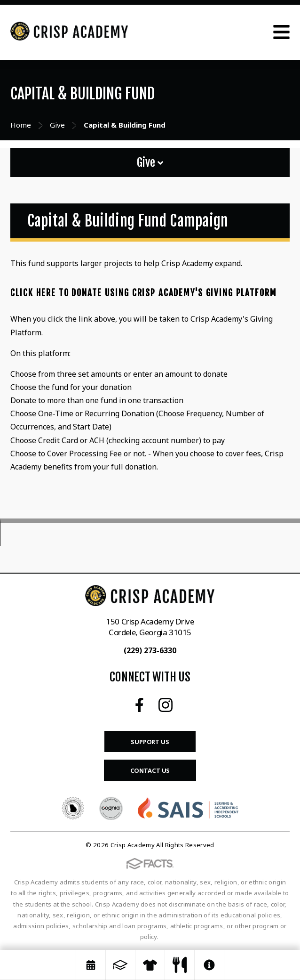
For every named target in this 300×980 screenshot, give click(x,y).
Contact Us (150, 770)
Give (150, 162)
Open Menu (281, 32)
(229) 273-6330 (150, 650)
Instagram (166, 705)
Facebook (139, 705)
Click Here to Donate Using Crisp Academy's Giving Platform (143, 293)
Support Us (150, 742)
